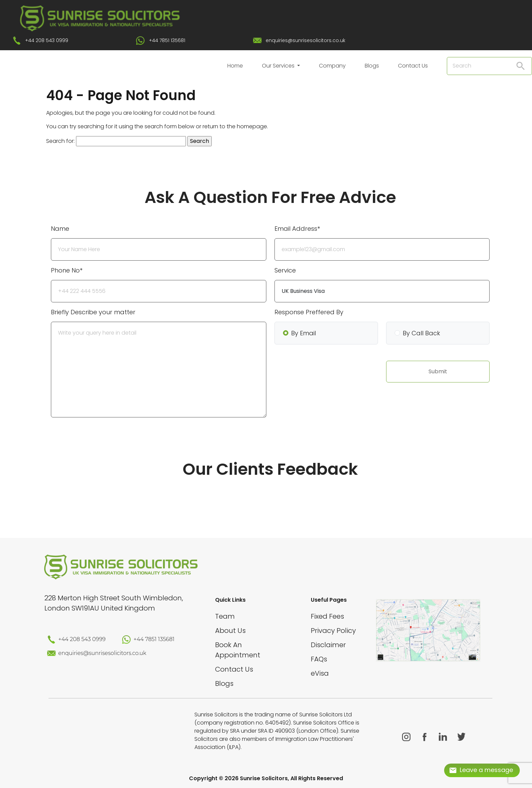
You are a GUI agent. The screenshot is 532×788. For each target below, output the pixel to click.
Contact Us (413, 66)
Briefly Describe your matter (93, 312)
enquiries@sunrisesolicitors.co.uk (306, 40)
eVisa (320, 673)
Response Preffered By (309, 312)
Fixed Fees (327, 616)
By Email (303, 333)
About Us (230, 631)
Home (235, 66)
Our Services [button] (279, 66)
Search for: (60, 141)
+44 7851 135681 (167, 40)
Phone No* (67, 270)
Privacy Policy (333, 631)
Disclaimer (328, 645)
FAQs (319, 659)
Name (60, 229)
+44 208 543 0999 (47, 40)
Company (332, 66)
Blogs (372, 66)
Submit (438, 371)
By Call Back (421, 333)
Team (225, 616)
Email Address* (297, 229)
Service (285, 270)
